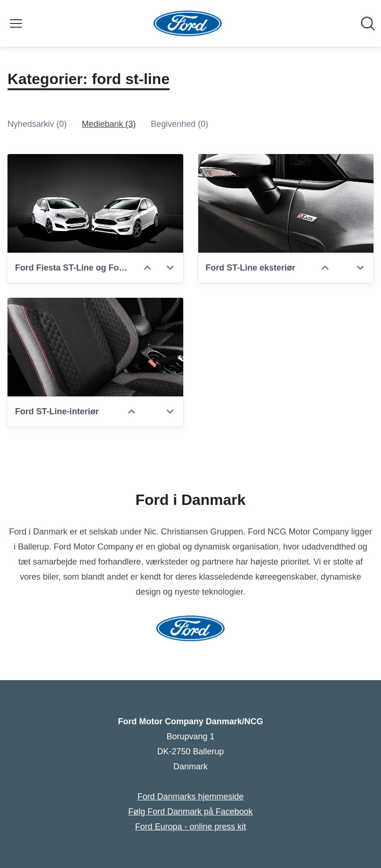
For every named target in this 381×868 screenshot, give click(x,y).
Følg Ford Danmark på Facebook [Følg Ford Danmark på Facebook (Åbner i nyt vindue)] (190, 812)
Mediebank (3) (109, 124)
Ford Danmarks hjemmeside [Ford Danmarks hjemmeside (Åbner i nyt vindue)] (190, 797)
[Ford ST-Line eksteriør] (286, 203)
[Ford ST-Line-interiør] (95, 347)
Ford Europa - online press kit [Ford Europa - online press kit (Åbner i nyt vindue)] (190, 827)
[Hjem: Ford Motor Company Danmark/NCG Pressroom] (188, 23)
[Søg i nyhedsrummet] (368, 23)
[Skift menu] (16, 23)
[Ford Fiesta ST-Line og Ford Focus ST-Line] (95, 203)
